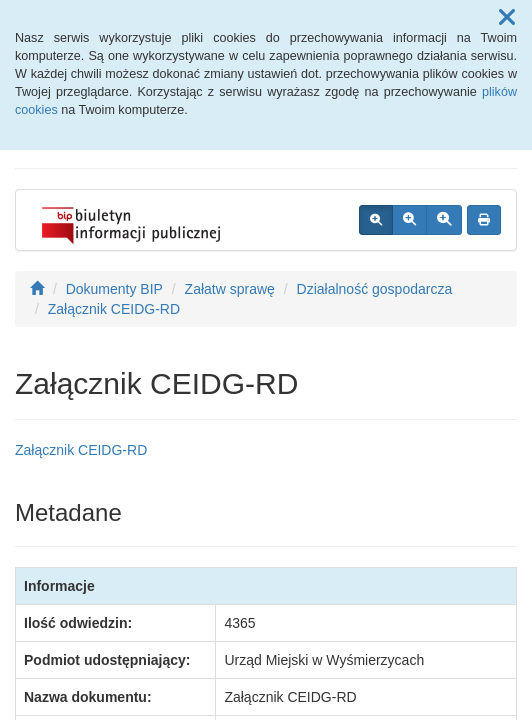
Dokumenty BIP (114, 289)
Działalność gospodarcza (375, 289)
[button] (507, 18)
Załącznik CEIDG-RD (114, 309)
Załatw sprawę (230, 289)
